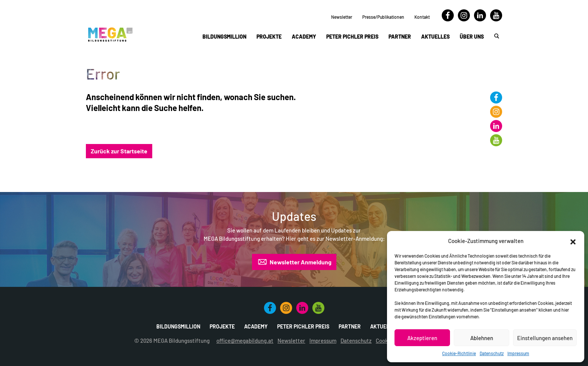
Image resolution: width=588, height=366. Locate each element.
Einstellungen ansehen (545, 338)
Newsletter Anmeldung (294, 262)
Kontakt (422, 17)
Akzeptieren (422, 338)
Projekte (269, 37)
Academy (304, 37)
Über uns (472, 37)
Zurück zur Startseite (119, 151)
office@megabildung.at (245, 340)
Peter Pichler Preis (352, 37)
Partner (400, 37)
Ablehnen (482, 338)
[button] (573, 241)
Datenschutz (492, 353)
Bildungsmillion (224, 37)
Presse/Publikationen (383, 17)
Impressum (518, 353)
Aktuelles (435, 37)
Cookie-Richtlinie (459, 353)
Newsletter (342, 17)
